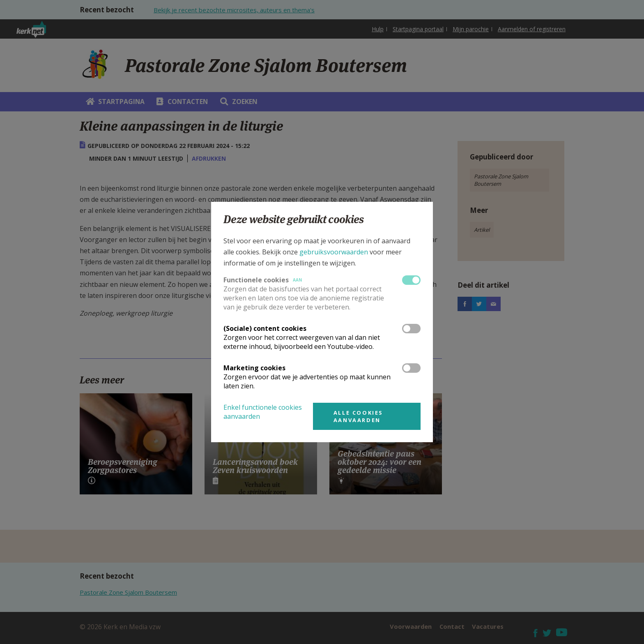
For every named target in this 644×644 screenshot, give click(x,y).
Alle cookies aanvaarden (358, 416)
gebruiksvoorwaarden (334, 252)
